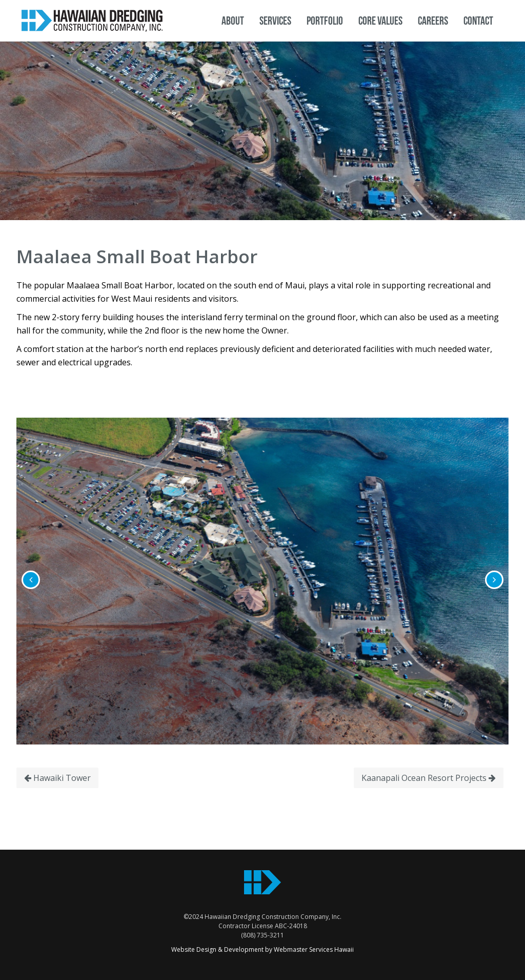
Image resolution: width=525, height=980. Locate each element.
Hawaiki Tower (57, 778)
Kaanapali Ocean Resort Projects (429, 778)
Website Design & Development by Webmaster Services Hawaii (262, 949)
